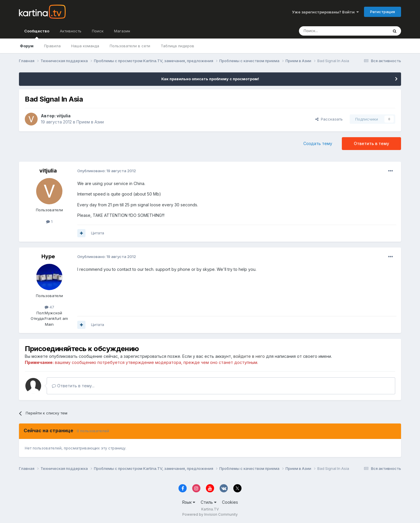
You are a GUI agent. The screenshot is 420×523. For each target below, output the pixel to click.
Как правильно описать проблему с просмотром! (210, 79)
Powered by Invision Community (210, 514)
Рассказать (329, 119)
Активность (71, 31)
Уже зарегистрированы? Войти (325, 12)
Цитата (98, 233)
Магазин (122, 31)
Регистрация (383, 12)
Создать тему (318, 143)
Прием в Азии (90, 122)
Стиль (209, 502)
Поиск (98, 31)
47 (49, 307)
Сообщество (37, 34)
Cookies (230, 502)
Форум (27, 46)
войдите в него (249, 356)
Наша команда (85, 46)
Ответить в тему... (73, 386)
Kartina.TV (210, 509)
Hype (48, 256)
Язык (189, 502)
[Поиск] (328, 31)
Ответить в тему (371, 143)
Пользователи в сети (130, 46)
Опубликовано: (107, 171)
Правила (52, 46)
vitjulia (64, 116)
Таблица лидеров (177, 46)
